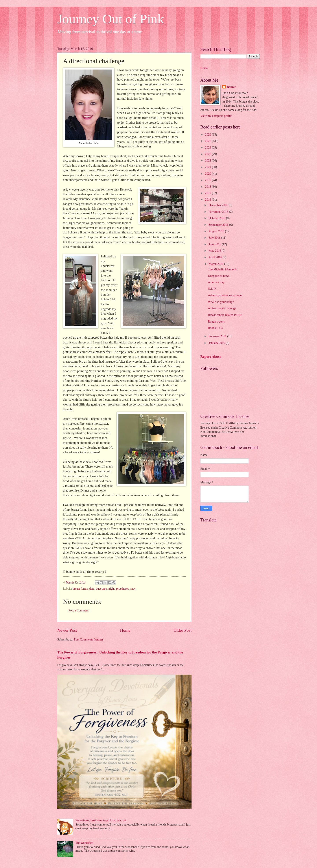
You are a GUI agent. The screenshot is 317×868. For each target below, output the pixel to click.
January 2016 (217, 343)
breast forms (80, 589)
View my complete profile (216, 116)
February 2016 (218, 336)
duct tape (101, 589)
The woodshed (84, 843)
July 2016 (215, 238)
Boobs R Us (215, 328)
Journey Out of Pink (111, 19)
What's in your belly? (221, 302)
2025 (208, 141)
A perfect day (216, 282)
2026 (208, 135)
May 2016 (215, 251)
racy (133, 589)
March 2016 (217, 264)
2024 (208, 148)
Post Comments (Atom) (88, 640)
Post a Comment (78, 610)
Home (125, 630)
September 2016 (219, 225)
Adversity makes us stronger (225, 295)
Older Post (182, 630)
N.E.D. (212, 289)
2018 (208, 187)
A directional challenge (222, 308)
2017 (208, 193)
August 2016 (217, 231)
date (92, 589)
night (112, 589)
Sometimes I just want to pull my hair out (101, 820)
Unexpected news (219, 276)
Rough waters (216, 322)
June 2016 (215, 244)
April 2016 (216, 257)
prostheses (123, 589)
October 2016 (217, 218)
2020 (208, 174)
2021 (208, 167)
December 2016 (219, 205)
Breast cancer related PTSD (225, 315)
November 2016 (219, 212)
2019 (208, 180)
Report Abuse (211, 357)
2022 (208, 161)
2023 (208, 154)
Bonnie (231, 87)
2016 (208, 200)
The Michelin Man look (222, 269)
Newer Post (67, 630)
